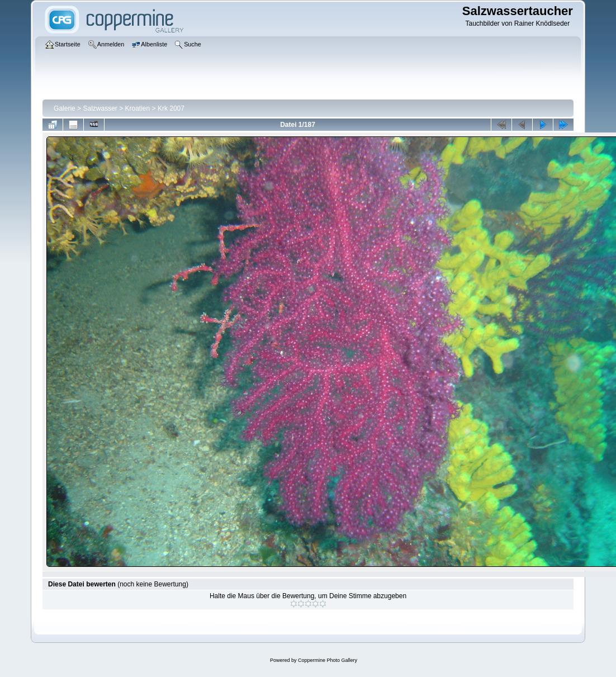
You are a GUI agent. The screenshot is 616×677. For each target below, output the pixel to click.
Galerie (65, 108)
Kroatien (138, 108)
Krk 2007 (171, 108)
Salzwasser (100, 108)
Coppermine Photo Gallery (328, 660)
